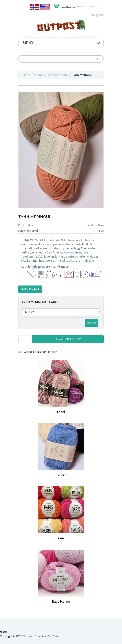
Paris (61, 538)
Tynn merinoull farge (40, 302)
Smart (61, 475)
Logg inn (98, 15)
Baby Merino (61, 601)
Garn (39, 75)
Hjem (26, 75)
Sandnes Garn (57, 75)
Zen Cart (53, 636)
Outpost (28, 636)
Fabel (61, 411)
